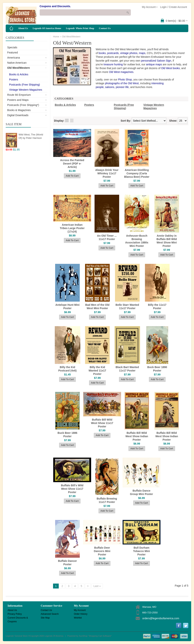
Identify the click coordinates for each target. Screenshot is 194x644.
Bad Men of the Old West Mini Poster (97, 307)
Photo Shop (125, 80)
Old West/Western (18, 68)
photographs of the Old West (122, 83)
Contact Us (105, 28)
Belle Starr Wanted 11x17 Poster (127, 307)
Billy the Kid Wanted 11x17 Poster (97, 371)
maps (142, 53)
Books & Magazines (19, 110)
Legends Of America (54, 636)
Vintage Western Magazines (26, 90)
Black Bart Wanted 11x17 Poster (127, 369)
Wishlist (78, 618)
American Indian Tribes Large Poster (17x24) (72, 228)
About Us (23, 28)
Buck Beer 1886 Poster (67, 435)
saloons (110, 87)
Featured (13, 53)
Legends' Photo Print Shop (80, 28)
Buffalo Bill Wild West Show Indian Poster (137, 436)
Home (56, 37)
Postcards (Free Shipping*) (23, 105)
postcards (113, 53)
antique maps (154, 64)
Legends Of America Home (47, 28)
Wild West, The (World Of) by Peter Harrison (31, 136)
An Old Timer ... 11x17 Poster (107, 237)
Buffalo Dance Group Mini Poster (141, 492)
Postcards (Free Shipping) (25, 85)
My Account (80, 610)
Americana (14, 58)
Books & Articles (19, 74)
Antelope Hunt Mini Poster (67, 307)
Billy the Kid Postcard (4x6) (67, 369)
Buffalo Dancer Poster (67, 563)
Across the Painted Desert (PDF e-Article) (72, 164)
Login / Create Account (174, 7)
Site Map (45, 618)
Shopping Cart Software (100, 636)
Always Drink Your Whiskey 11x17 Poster (107, 173)
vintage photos (129, 53)
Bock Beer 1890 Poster (157, 369)
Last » (97, 586)
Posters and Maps (18, 100)
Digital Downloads (18, 115)
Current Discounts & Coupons (18, 618)
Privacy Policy (15, 614)
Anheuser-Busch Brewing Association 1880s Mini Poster (137, 241)
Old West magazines (121, 72)
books (102, 53)
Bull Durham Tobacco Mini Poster (142, 551)
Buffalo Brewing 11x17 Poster (107, 500)
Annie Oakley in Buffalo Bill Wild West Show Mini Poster (167, 241)
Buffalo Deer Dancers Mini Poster (102, 551)
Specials (12, 47)
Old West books (170, 68)
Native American (17, 63)
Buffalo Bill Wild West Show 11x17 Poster (102, 423)
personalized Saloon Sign (156, 61)
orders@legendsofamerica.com (161, 618)
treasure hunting (113, 64)
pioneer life (122, 87)
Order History (81, 614)
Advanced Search (50, 614)
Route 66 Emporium (19, 95)
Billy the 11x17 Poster (157, 307)
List (72, 120)
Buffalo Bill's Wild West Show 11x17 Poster (72, 489)
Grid (67, 120)
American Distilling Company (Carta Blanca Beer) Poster (137, 173)
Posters (14, 80)
